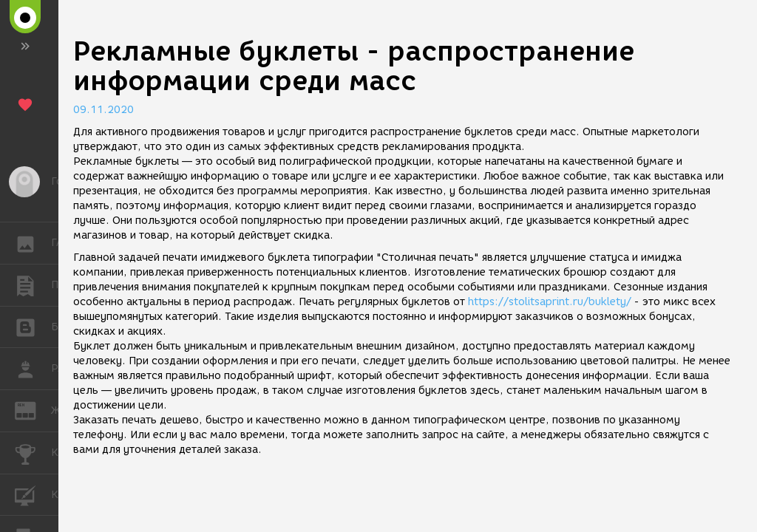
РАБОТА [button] (33, 369)
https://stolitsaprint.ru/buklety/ (550, 302)
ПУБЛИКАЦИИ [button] (33, 285)
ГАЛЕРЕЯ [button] (33, 243)
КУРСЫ (33, 494)
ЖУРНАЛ (33, 410)
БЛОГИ (33, 326)
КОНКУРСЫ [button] (33, 453)
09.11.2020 (103, 110)
